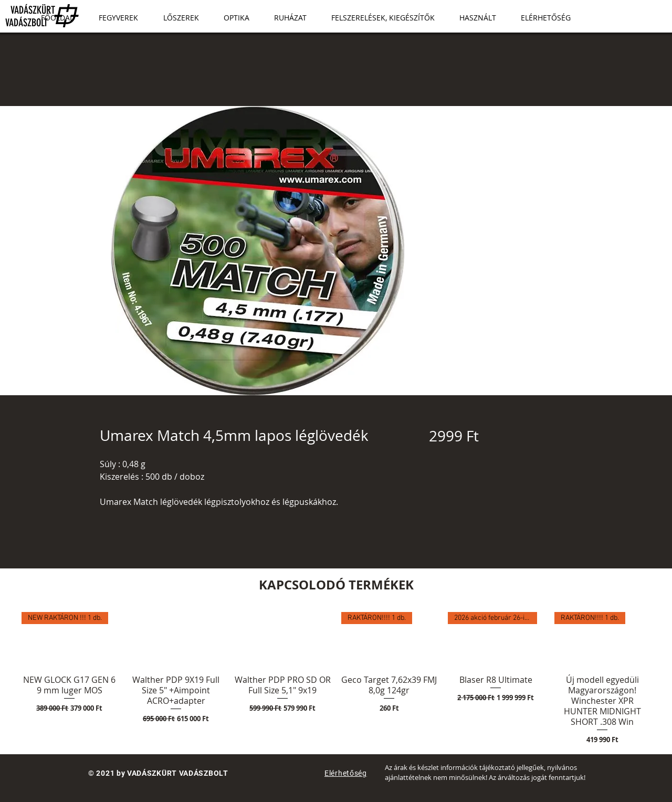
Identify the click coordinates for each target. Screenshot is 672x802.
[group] (336, 679)
